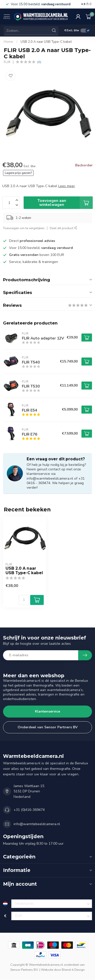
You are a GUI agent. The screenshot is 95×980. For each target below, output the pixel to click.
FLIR (7, 62)
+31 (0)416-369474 (29, 810)
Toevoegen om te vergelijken (24, 228)
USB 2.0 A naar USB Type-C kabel (46, 42)
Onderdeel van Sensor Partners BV (48, 727)
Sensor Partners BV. (25, 970)
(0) (39, 62)
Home (8, 42)
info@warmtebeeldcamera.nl (37, 824)
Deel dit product (63, 228)
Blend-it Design (73, 970)
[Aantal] (24, 600)
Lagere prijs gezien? (18, 173)
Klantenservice (47, 711)
